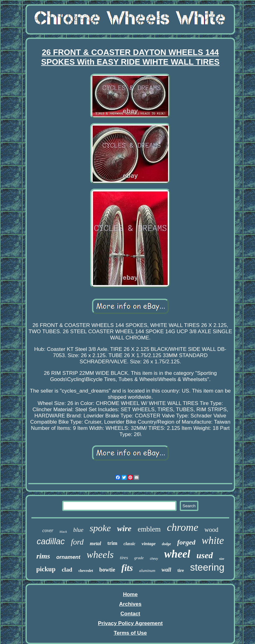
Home (130, 594)
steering (207, 567)
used (205, 555)
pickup (46, 569)
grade (139, 558)
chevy (154, 559)
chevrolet (86, 571)
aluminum (147, 570)
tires (124, 558)
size (222, 559)
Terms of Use (130, 633)
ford (77, 542)
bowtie (107, 570)
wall (166, 570)
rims (43, 556)
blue (78, 530)
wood (211, 530)
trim (112, 543)
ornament (68, 557)
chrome (183, 527)
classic (129, 544)
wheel (177, 554)
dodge (166, 544)
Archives (130, 604)
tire (181, 570)
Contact (130, 614)
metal (95, 543)
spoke (100, 528)
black (63, 531)
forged (186, 542)
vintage (148, 544)
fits (127, 568)
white (213, 540)
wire (124, 529)
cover (48, 530)
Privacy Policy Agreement (130, 623)
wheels (100, 554)
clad (67, 570)
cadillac (51, 541)
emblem (149, 529)
